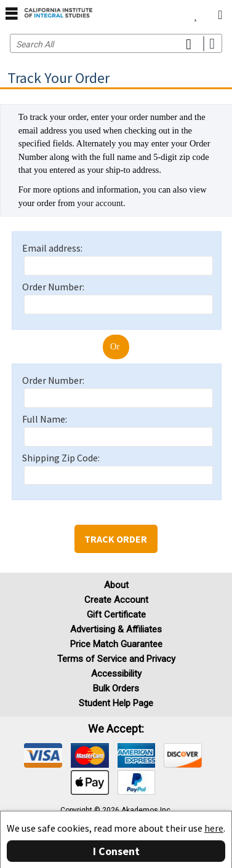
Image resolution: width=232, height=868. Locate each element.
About (116, 585)
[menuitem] (196, 12)
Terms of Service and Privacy (116, 659)
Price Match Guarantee (116, 644)
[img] (43, 755)
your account (100, 203)
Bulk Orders (116, 688)
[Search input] (116, 43)
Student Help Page (116, 703)
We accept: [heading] (116, 729)
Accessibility (116, 674)
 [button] (12, 13)
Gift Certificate (116, 615)
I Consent (116, 851)
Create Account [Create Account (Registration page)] (116, 600)
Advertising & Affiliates (116, 629)
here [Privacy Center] (214, 828)
